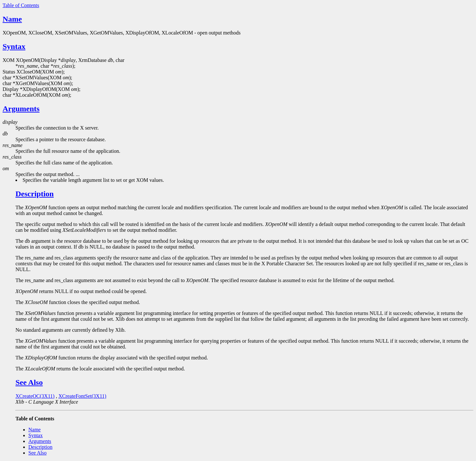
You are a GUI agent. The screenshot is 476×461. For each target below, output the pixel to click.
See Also (29, 382)
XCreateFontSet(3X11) (82, 396)
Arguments (21, 109)
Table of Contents (21, 5)
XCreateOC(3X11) (35, 396)
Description (35, 194)
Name (12, 19)
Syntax (14, 46)
